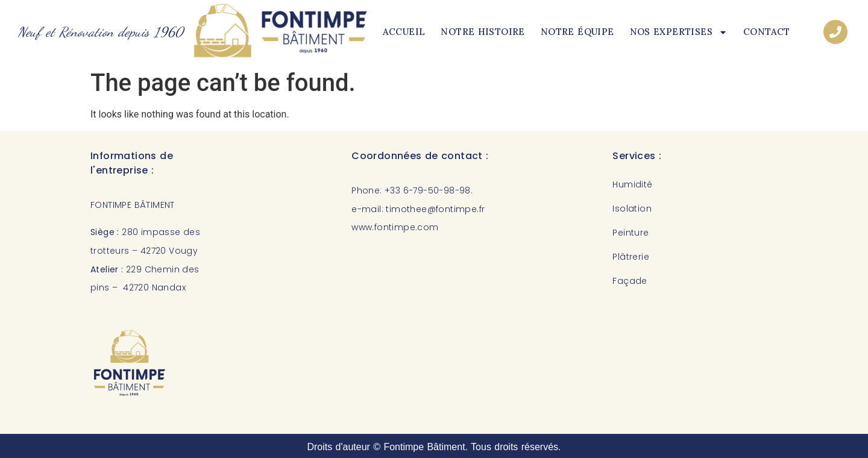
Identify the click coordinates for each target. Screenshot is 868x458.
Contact (767, 32)
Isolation (632, 209)
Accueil (404, 32)
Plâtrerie (631, 257)
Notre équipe (577, 32)
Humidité (632, 184)
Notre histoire (483, 32)
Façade (630, 281)
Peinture (631, 233)
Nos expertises (679, 32)
